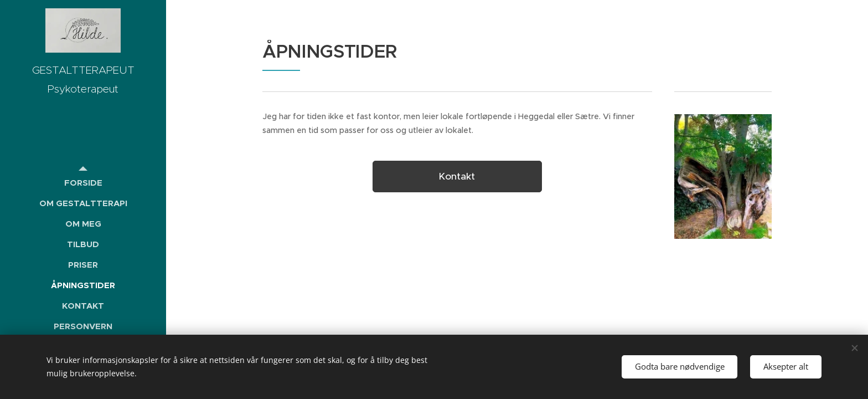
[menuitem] (83, 183)
